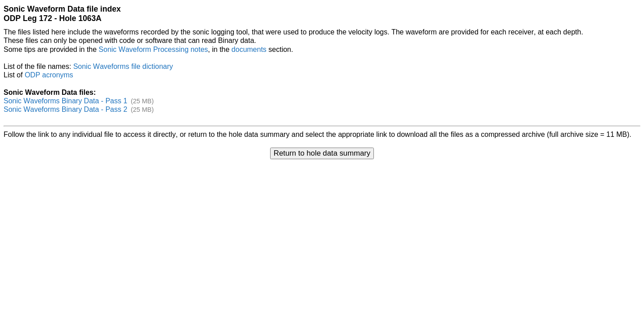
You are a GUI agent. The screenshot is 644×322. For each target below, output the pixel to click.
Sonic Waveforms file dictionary (123, 66)
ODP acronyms (49, 75)
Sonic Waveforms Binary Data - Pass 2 (66, 109)
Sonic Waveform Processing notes (154, 49)
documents (249, 49)
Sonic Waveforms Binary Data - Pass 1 (66, 101)
